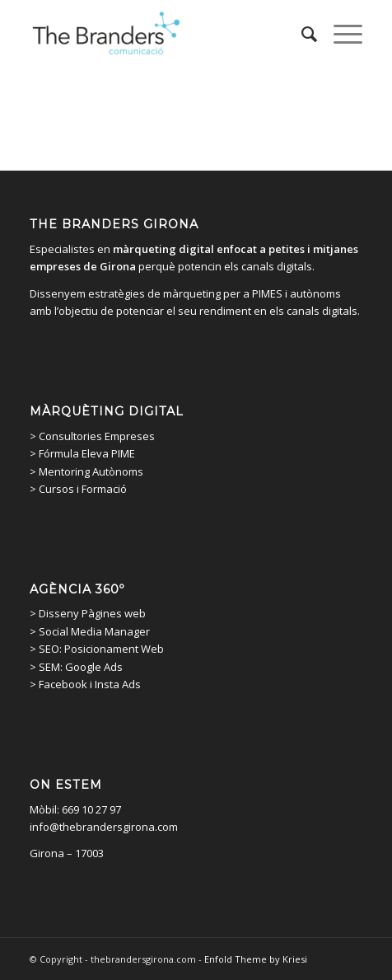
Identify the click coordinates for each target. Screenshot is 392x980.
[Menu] (340, 34)
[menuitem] (301, 34)
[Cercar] (301, 34)
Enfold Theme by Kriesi (256, 959)
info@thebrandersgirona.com (104, 827)
